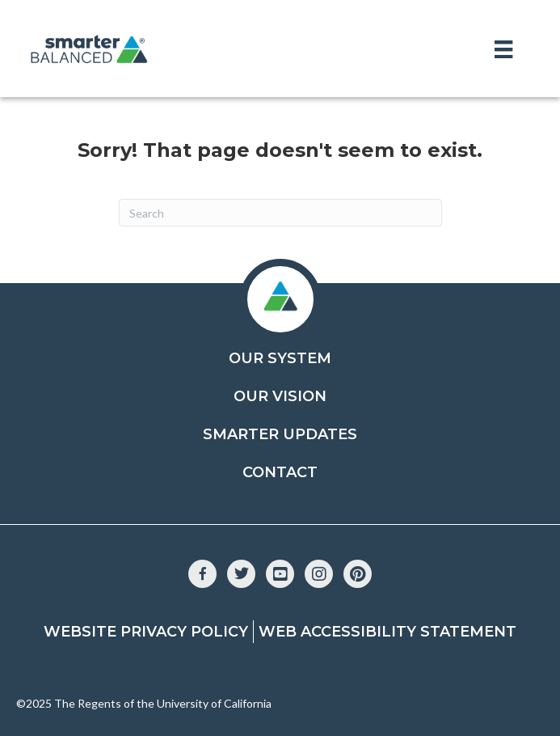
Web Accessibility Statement (387, 632)
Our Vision (280, 396)
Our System (280, 358)
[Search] (280, 213)
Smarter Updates (280, 434)
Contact (280, 472)
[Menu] (503, 49)
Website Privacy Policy (146, 632)
